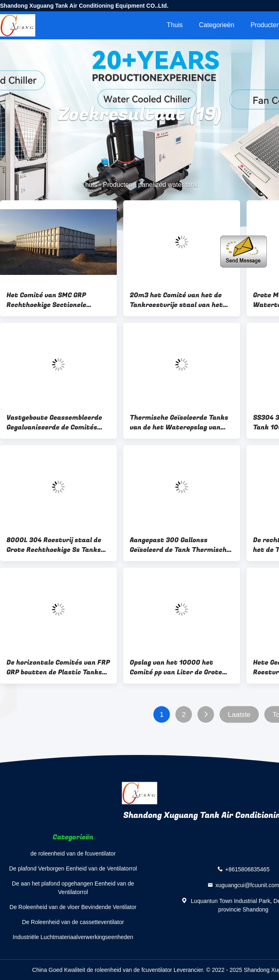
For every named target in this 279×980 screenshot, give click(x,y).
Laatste (239, 715)
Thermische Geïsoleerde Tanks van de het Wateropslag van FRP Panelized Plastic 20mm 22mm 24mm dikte (179, 422)
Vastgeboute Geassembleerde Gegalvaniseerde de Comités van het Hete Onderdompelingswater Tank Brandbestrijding (54, 422)
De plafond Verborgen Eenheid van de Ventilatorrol (73, 868)
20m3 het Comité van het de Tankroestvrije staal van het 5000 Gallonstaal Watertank (177, 300)
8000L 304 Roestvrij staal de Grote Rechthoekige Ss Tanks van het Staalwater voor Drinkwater (54, 545)
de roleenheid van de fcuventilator (73, 853)
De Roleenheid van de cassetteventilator (73, 922)
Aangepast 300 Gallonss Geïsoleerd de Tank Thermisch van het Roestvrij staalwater (178, 545)
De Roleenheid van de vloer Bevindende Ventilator (73, 907)
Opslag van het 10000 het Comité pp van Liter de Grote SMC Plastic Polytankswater (176, 667)
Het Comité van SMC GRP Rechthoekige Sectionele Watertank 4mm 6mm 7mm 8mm (52, 300)
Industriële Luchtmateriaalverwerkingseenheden (73, 937)
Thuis (175, 25)
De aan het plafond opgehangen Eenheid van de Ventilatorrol (73, 888)
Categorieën (216, 25)
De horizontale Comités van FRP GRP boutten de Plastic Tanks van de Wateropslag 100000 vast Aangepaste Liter (58, 667)
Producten (118, 185)
